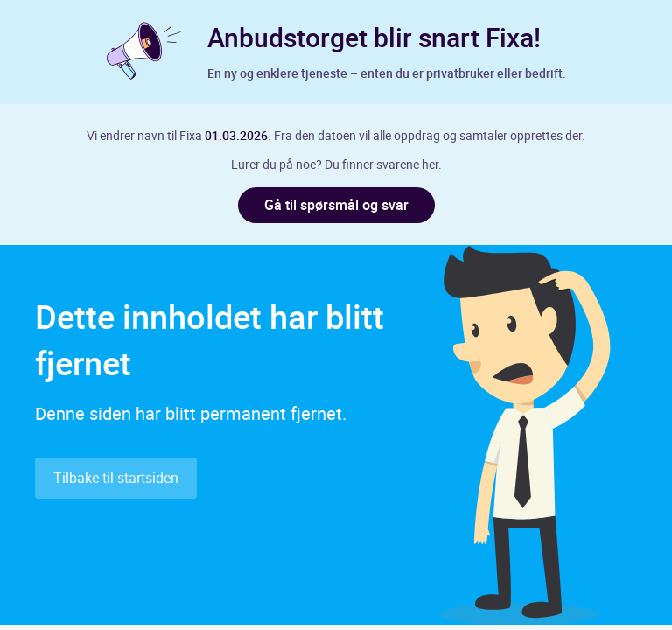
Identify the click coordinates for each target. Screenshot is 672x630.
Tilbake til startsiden (116, 478)
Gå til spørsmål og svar (336, 205)
